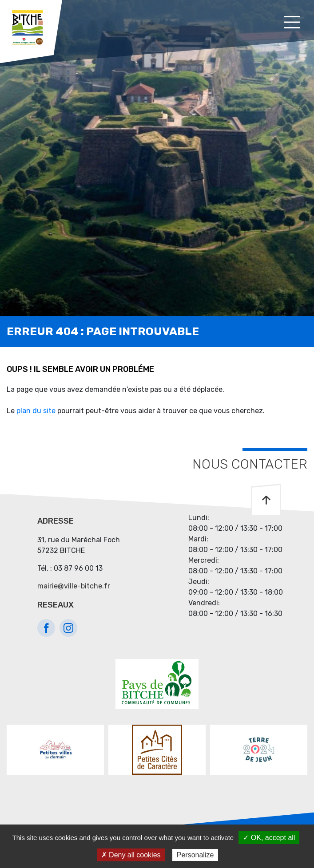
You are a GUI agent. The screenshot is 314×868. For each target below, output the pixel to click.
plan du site (36, 411)
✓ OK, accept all (269, 838)
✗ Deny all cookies (131, 855)
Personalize (195, 855)
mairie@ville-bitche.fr (74, 586)
